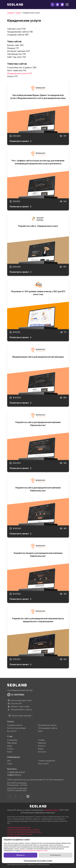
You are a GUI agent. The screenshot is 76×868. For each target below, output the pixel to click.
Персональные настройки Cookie (38, 861)
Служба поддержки (47, 761)
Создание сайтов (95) (18, 35)
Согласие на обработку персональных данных (24, 832)
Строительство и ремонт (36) (22, 67)
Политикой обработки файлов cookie (34, 851)
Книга (10, 752)
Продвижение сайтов (47, 725)
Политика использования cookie (19, 828)
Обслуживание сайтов (48, 728)
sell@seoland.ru (14, 775)
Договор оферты (14, 836)
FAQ (9, 761)
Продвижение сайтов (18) (20, 32)
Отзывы (41, 740)
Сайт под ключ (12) (17, 57)
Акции (10, 746)
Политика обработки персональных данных (23, 830)
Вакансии (42, 743)
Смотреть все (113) (16, 29)
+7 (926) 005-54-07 (16, 772)
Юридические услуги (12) (20, 73)
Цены (40, 731)
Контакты (42, 752)
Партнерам (12, 743)
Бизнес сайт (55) (15, 45)
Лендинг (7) (13, 48)
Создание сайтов (15, 725)
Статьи (10, 749)
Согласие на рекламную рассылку (20, 834)
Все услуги (12, 731)
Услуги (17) (12, 76)
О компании (12, 740)
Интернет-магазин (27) (19, 51)
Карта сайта (43, 764)
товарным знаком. (51, 810)
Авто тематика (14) (17, 70)
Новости (42, 746)
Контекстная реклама (16, 728)
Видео (41, 749)
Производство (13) (16, 54)
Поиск (10, 764)
